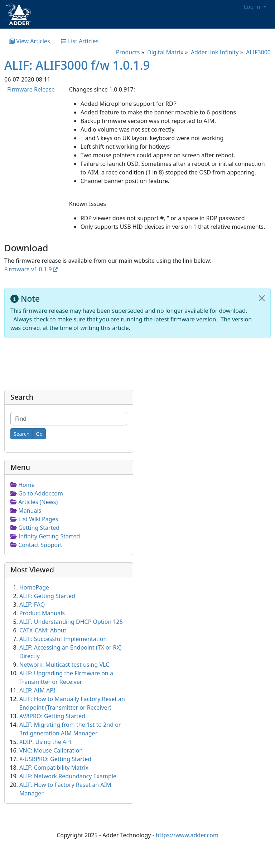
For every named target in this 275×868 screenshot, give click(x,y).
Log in (253, 7)
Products (128, 52)
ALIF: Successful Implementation (63, 639)
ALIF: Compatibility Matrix (54, 768)
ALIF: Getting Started (47, 596)
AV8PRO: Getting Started (52, 716)
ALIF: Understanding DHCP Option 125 (71, 622)
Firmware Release (31, 89)
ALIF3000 (258, 52)
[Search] (21, 434)
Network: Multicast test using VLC (64, 665)
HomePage (34, 587)
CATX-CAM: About (43, 630)
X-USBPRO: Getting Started (55, 759)
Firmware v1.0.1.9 (28, 269)
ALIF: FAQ (32, 605)
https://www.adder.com (187, 835)
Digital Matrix (165, 52)
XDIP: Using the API (45, 742)
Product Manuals (42, 613)
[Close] (262, 298)
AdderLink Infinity (215, 52)
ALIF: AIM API (37, 690)
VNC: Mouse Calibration (51, 750)
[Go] (39, 434)
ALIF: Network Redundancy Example (68, 776)
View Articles (30, 41)
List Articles (80, 41)
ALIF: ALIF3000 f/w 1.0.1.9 (77, 65)
